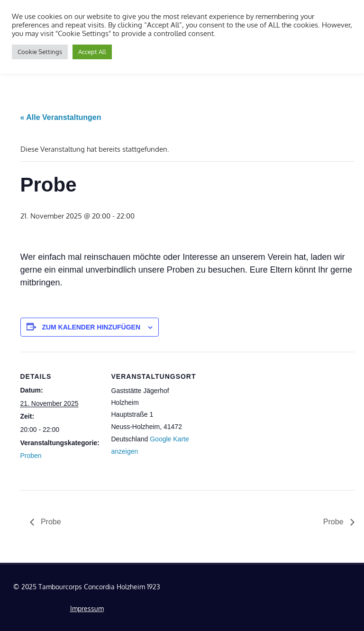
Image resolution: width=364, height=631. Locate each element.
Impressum (87, 608)
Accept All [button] (92, 52)
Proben (31, 456)
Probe (50, 522)
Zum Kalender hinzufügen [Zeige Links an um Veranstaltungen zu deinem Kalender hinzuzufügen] (91, 327)
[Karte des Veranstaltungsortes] (252, 417)
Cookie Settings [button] (40, 52)
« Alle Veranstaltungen (61, 117)
